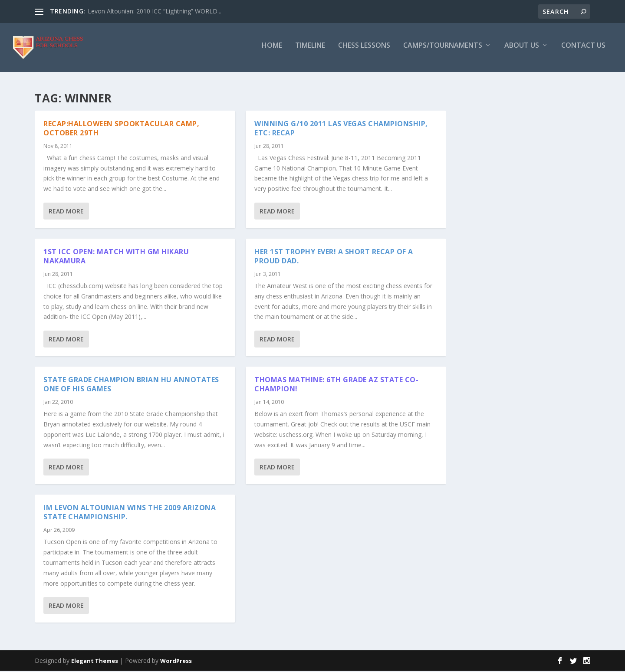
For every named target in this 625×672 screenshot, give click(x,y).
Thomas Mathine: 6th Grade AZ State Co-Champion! (336, 385)
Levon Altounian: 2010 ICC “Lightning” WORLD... (155, 11)
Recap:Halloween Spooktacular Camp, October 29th (121, 129)
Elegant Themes (95, 662)
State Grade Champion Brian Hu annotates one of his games (131, 385)
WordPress (176, 662)
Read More (66, 212)
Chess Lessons (364, 51)
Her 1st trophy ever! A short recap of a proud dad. (334, 257)
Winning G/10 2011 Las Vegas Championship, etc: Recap (341, 129)
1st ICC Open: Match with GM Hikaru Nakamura (116, 257)
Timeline (310, 51)
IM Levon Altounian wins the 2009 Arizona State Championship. (130, 513)
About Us (522, 51)
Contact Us (583, 51)
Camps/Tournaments (443, 51)
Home (272, 51)
